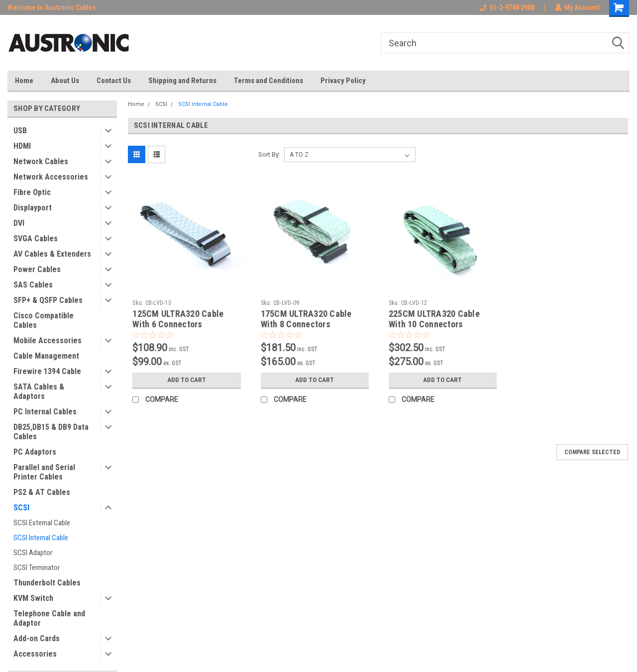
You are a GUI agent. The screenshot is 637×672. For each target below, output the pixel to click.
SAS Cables (33, 285)
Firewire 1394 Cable (47, 371)
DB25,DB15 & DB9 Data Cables (51, 432)
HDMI (22, 146)
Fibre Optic (32, 192)
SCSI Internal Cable (41, 538)
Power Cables (37, 269)
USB (20, 131)
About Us (65, 81)
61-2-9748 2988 (507, 7)
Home (24, 81)
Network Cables (41, 161)
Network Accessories (51, 177)
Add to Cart (186, 380)
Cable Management (46, 356)
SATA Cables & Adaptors (39, 391)
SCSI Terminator (37, 568)
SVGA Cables (36, 239)
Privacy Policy (343, 81)
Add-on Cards (37, 638)
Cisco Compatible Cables (44, 320)
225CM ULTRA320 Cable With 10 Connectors (434, 319)
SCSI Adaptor (33, 553)
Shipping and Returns (182, 81)
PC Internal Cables (45, 412)
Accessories (35, 654)
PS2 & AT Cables (42, 492)
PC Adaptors (35, 452)
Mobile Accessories (48, 340)
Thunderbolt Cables (47, 583)
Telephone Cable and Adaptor (49, 618)
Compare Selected (592, 452)
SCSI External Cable (42, 523)
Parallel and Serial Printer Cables (44, 472)
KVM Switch (33, 598)
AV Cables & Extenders (52, 254)
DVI (19, 223)
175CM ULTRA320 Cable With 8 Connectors (306, 319)
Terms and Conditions (268, 81)
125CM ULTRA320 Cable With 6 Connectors (178, 319)
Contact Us (114, 81)
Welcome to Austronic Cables (52, 7)
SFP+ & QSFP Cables (48, 300)
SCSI (21, 508)
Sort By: (269, 154)
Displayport (33, 208)
